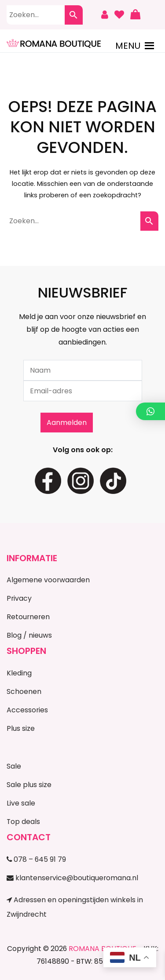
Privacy (19, 598)
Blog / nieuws (29, 635)
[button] (128, 46)
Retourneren (28, 617)
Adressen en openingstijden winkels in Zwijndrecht (75, 907)
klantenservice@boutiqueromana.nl (72, 878)
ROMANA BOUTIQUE (103, 949)
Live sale (21, 803)
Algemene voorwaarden (48, 580)
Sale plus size (29, 785)
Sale (14, 766)
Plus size (21, 728)
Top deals (23, 822)
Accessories (27, 710)
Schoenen (24, 691)
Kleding (19, 673)
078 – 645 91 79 (36, 859)
